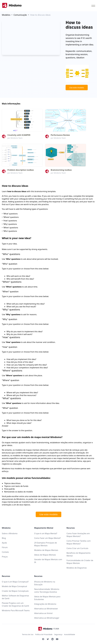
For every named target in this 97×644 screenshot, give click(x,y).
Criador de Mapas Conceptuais (15, 591)
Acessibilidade (70, 634)
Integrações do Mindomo (45, 604)
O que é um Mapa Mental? (46, 533)
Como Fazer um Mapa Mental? (47, 538)
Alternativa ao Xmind (43, 613)
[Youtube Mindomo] (57, 639)
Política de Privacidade (44, 634)
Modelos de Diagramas (77, 568)
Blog (4, 538)
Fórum (5, 547)
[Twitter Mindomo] (48, 639)
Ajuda (4, 543)
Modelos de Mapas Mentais (46, 550)
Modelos (6, 15)
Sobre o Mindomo (10, 533)
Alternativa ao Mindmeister (46, 609)
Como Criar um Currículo (77, 548)
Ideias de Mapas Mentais (45, 555)
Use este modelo (77, 88)
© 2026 (48, 629)
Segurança (58, 634)
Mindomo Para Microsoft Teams (16, 610)
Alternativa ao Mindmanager (47, 618)
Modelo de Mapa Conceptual (14, 586)
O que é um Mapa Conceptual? (15, 582)
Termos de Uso (28, 634)
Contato (5, 552)
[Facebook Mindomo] (43, 639)
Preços (5, 557)
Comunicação (20, 15)
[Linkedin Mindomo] (52, 639)
